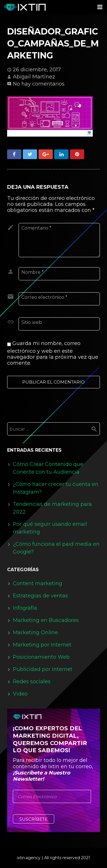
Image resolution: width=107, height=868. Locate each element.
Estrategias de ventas (40, 596)
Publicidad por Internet (43, 669)
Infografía (25, 608)
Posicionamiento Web (41, 657)
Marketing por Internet (42, 645)
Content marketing (38, 583)
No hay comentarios (39, 84)
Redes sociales (32, 682)
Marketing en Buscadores (46, 620)
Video (20, 694)
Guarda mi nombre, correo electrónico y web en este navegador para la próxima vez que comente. (53, 353)
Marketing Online (35, 632)
